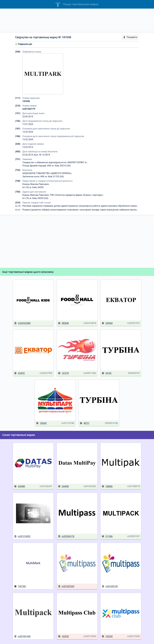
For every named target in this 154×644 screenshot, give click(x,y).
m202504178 (66, 536)
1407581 (20, 586)
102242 (63, 636)
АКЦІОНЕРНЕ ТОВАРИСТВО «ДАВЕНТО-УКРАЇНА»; (47, 173)
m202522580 (22, 323)
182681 (42, 423)
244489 (20, 486)
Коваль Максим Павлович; (36, 184)
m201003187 (110, 586)
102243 (107, 636)
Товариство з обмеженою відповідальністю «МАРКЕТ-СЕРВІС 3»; (55, 162)
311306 (107, 536)
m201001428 (22, 636)
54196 (107, 373)
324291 (20, 373)
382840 (63, 323)
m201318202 (22, 536)
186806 (107, 486)
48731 (85, 423)
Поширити (130, 37)
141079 (63, 373)
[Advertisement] (77, 20)
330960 (107, 323)
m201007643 (66, 586)
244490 (63, 486)
